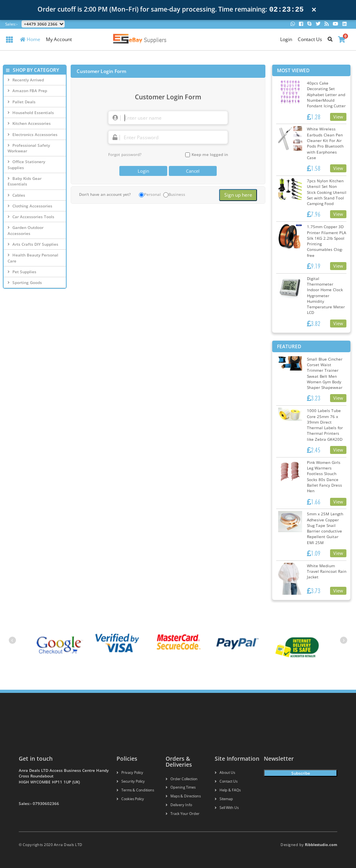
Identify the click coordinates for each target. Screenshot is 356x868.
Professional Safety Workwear (29, 148)
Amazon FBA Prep (27, 91)
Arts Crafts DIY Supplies (33, 244)
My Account (59, 39)
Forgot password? (125, 154)
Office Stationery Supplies (26, 164)
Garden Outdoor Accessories (26, 230)
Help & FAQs (228, 790)
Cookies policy (130, 799)
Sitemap (224, 799)
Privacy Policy (130, 772)
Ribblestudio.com (321, 845)
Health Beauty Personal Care (33, 258)
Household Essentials (31, 112)
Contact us (226, 781)
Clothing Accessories (30, 206)
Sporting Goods (25, 282)
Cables (16, 195)
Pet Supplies (22, 272)
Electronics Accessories (33, 134)
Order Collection (182, 779)
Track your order (183, 814)
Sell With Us (227, 808)
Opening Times (181, 787)
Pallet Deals (22, 102)
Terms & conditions (135, 790)
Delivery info (179, 805)
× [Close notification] (314, 10)
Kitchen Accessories (29, 123)
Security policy (131, 781)
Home (30, 39)
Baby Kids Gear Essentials (25, 181)
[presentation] (12, 640)
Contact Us (310, 39)
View (338, 117)
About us (225, 772)
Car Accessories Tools (31, 217)
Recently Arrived (26, 80)
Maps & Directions (183, 796)
